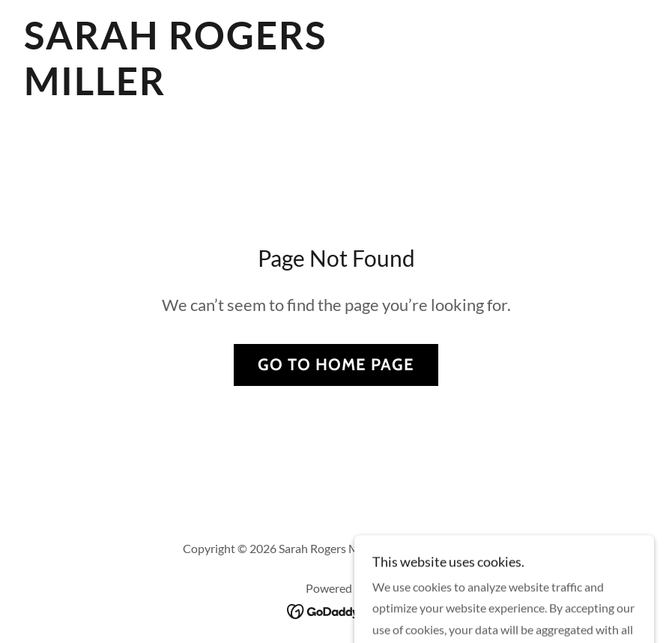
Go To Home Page (336, 365)
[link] (240, 90)
